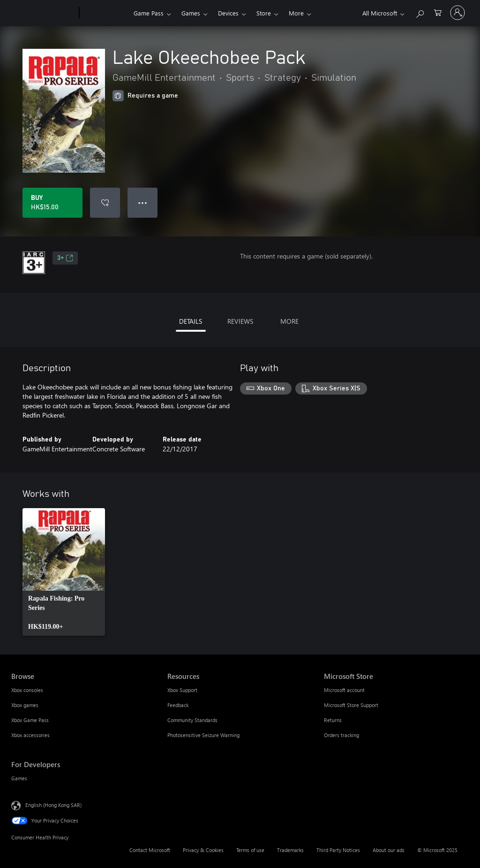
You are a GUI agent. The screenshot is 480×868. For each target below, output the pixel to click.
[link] (64, 572)
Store (264, 13)
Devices (228, 13)
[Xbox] (105, 13)
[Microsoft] (43, 13)
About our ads (389, 850)
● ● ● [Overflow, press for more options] (143, 202)
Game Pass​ (149, 13)
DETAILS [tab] (191, 321)
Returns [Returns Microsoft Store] (333, 720)
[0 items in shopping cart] (438, 12)
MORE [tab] (289, 321)
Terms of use (250, 850)
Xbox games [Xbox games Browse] (25, 705)
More (296, 13)
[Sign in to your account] (457, 13)
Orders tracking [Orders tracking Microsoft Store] (341, 735)
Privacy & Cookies (203, 850)
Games (191, 13)
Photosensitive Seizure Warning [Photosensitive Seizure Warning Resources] (203, 735)
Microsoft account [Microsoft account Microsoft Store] (344, 690)
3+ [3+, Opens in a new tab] (65, 258)
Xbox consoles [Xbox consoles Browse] (27, 690)
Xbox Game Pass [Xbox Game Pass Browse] (30, 720)
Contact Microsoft (150, 850)
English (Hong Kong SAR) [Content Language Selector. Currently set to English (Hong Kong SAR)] (53, 805)
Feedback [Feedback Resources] (178, 705)
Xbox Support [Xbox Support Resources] (182, 690)
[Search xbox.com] (420, 12)
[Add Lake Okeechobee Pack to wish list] (105, 203)
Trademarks (290, 850)
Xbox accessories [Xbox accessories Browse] (30, 735)
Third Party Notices (338, 850)
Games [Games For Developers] (19, 778)
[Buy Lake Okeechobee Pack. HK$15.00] (52, 203)
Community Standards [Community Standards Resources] (192, 720)
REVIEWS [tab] (240, 321)
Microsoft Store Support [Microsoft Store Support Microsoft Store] (351, 705)
